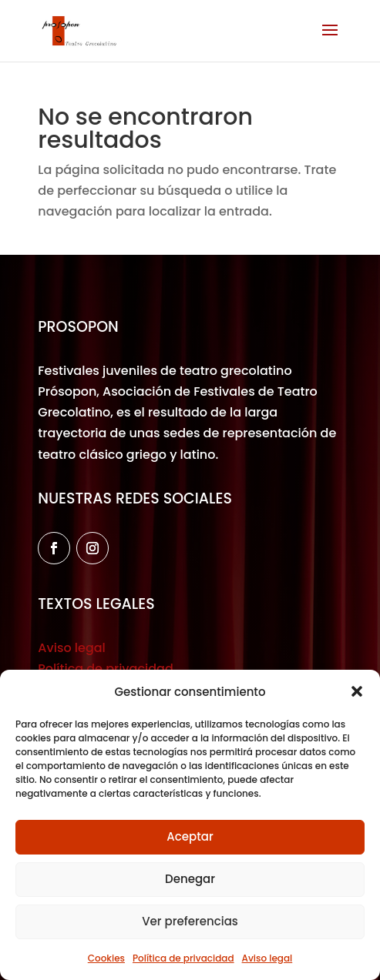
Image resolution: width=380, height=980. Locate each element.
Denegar (190, 879)
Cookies (106, 958)
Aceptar (190, 836)
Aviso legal (267, 958)
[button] (357, 691)
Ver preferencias (190, 921)
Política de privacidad (183, 958)
